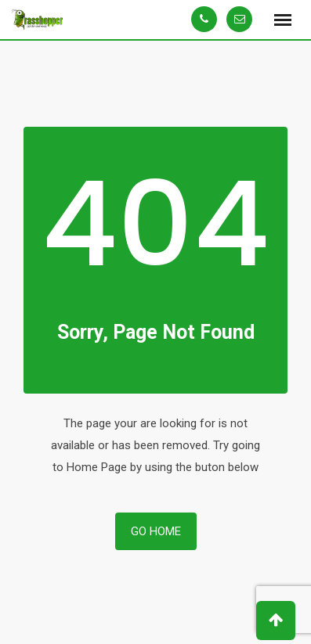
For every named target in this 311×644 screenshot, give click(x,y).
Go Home (156, 531)
